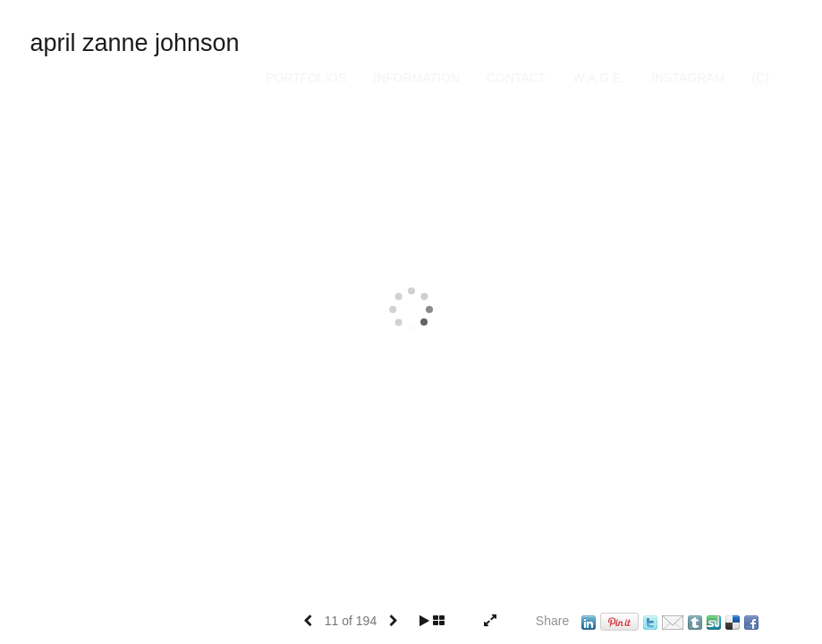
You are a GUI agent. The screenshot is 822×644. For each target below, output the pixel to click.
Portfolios (306, 78)
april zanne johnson (134, 43)
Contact (517, 78)
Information (416, 78)
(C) (760, 78)
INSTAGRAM (688, 78)
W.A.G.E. (599, 78)
